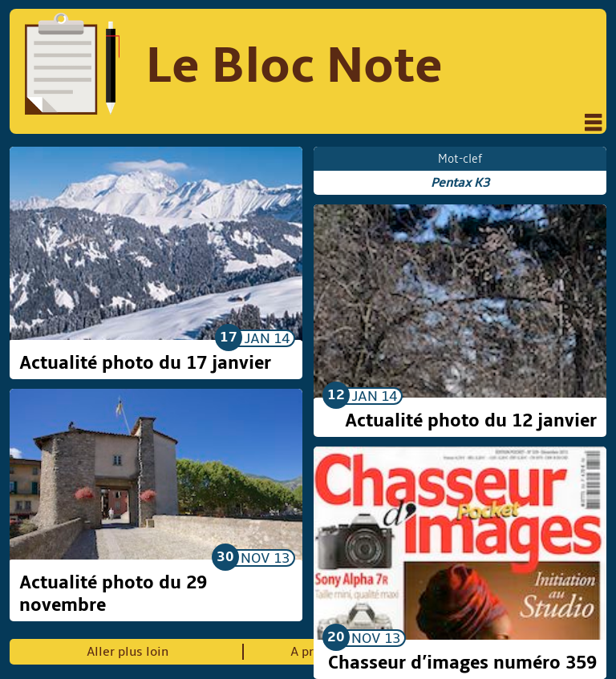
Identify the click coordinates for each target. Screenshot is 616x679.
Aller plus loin (128, 652)
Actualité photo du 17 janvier (145, 363)
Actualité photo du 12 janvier (471, 421)
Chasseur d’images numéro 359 (462, 663)
